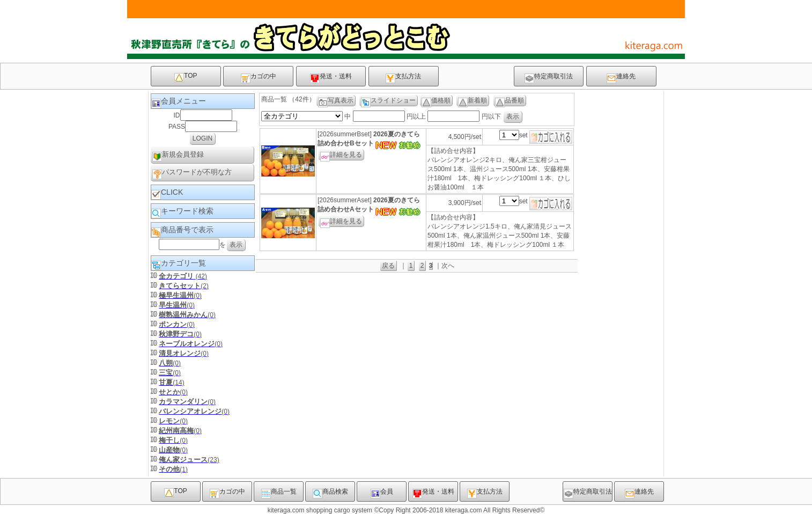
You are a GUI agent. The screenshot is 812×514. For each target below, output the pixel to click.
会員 (382, 493)
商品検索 (330, 493)
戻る (388, 266)
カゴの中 (259, 78)
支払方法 (403, 78)
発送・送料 (331, 78)
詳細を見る (341, 156)
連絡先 (621, 78)
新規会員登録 (178, 156)
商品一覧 (279, 493)
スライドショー (388, 101)
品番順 (510, 101)
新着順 (473, 101)
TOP (186, 77)
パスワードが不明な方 (192, 174)
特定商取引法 (549, 78)
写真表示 (336, 101)
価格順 (436, 101)
